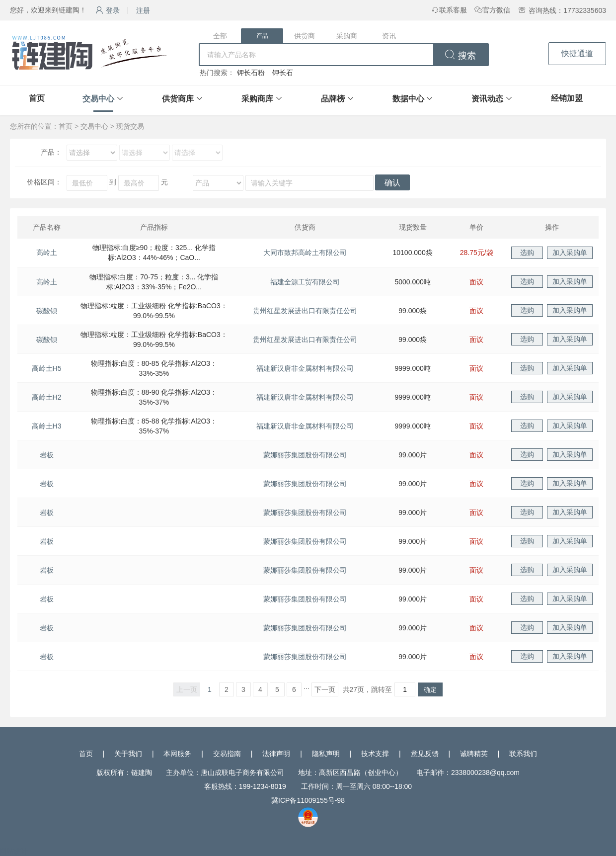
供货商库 (178, 99)
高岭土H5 (47, 368)
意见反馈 (425, 754)
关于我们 (128, 754)
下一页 (325, 689)
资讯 (389, 36)
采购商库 (257, 99)
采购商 (347, 36)
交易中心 (98, 99)
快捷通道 (577, 53)
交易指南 (227, 754)
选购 (527, 253)
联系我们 (523, 754)
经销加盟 (567, 98)
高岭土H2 (47, 397)
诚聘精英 (474, 754)
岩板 (47, 455)
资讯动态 (487, 99)
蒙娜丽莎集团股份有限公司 (305, 455)
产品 (262, 36)
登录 (108, 10)
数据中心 (408, 99)
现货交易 (130, 126)
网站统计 (14, 851)
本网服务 (177, 754)
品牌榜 (333, 99)
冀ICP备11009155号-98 (308, 800)
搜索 (460, 56)
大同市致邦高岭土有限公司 (305, 253)
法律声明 (276, 754)
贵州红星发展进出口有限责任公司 (305, 311)
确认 (392, 183)
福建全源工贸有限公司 (305, 282)
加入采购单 (570, 253)
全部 (220, 36)
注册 (143, 10)
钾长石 (283, 73)
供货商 (305, 36)
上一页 (187, 689)
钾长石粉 (251, 73)
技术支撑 (375, 754)
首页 (37, 98)
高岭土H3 (47, 426)
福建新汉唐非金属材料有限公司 (305, 368)
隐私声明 (326, 754)
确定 (430, 690)
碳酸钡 (47, 311)
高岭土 (47, 253)
